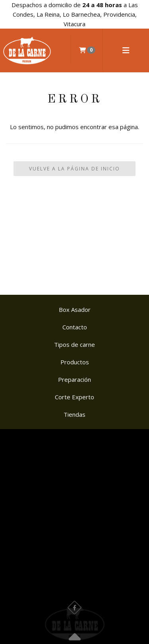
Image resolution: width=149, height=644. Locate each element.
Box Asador (75, 309)
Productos (75, 362)
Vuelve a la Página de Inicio (74, 169)
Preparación (74, 379)
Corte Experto (74, 397)
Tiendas (74, 414)
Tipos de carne (74, 344)
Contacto (75, 327)
